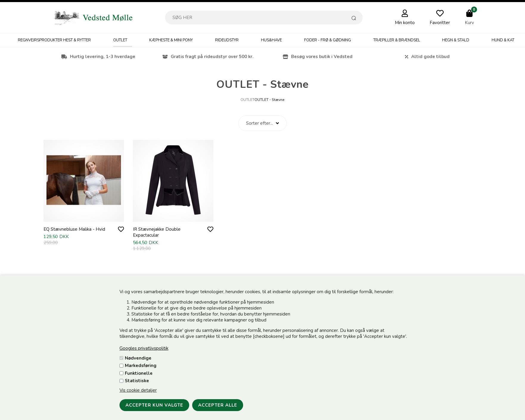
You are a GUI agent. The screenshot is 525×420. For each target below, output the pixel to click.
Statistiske (137, 381)
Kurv (469, 23)
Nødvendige (138, 358)
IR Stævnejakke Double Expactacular (157, 232)
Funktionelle (139, 373)
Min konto (405, 23)
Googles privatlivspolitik (144, 348)
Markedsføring (141, 366)
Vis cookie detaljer (138, 390)
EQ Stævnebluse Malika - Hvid (74, 229)
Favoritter (440, 23)
